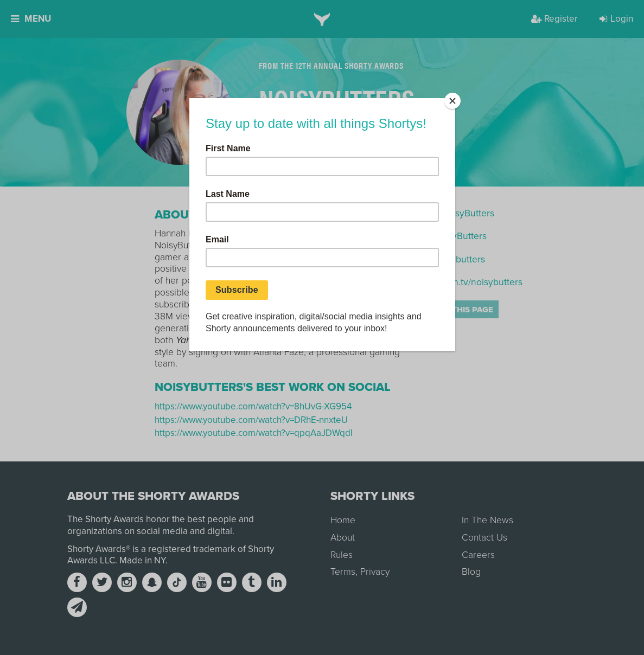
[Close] (452, 101)
